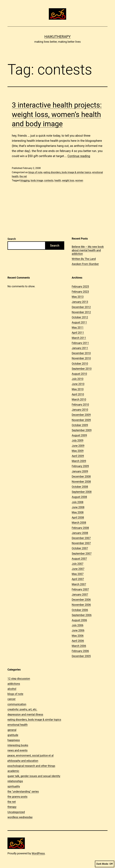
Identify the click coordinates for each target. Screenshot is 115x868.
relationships (15, 781)
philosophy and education (23, 761)
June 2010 (78, 384)
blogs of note (35, 172)
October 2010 (80, 363)
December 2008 (81, 476)
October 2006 (80, 610)
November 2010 (81, 358)
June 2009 (78, 446)
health (58, 180)
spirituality (14, 786)
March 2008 (79, 523)
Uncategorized (16, 812)
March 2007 (79, 584)
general (12, 730)
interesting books (18, 745)
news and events (18, 750)
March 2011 (79, 338)
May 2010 (78, 389)
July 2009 (78, 440)
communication (17, 704)
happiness (14, 740)
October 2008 (80, 487)
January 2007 (80, 594)
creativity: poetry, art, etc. (22, 709)
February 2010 (80, 404)
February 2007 (80, 589)
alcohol (12, 689)
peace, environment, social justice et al (31, 755)
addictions (14, 684)
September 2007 (82, 553)
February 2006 (80, 651)
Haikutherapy (57, 37)
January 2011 (80, 348)
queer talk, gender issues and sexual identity (34, 776)
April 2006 (78, 641)
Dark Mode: (105, 864)
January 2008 (80, 533)
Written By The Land (84, 259)
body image (37, 180)
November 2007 (81, 543)
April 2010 (78, 394)
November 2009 (81, 420)
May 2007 (78, 574)
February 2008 (80, 528)
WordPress (38, 853)
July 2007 (78, 564)
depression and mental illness (25, 714)
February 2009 (80, 466)
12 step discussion (19, 679)
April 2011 (78, 333)
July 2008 (78, 502)
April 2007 (78, 579)
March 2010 (79, 399)
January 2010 (80, 410)
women (79, 180)
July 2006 (78, 625)
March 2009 (79, 461)
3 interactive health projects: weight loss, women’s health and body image (57, 114)
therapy (12, 807)
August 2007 (79, 559)
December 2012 (81, 307)
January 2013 (80, 302)
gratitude (13, 735)
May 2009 (78, 451)
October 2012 (80, 317)
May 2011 (78, 327)
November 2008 (81, 482)
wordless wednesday (20, 817)
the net (23, 176)
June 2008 (78, 507)
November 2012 (81, 312)
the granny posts (17, 797)
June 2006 (78, 630)
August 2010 (79, 374)
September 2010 (82, 369)
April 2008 (78, 517)
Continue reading (79, 156)
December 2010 (81, 353)
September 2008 (82, 492)
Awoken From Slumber (85, 264)
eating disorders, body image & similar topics (67, 172)
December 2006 (81, 600)
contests (49, 180)
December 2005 (81, 656)
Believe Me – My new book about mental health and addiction (88, 250)
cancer (12, 699)
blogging (25, 180)
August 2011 (79, 322)
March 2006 (79, 646)
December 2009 (81, 415)
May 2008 (78, 512)
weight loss (68, 180)
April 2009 (78, 456)
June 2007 (78, 569)
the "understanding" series (23, 791)
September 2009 (82, 430)
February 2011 (80, 343)
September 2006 (82, 615)
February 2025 (80, 286)
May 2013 (78, 297)
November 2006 (81, 605)
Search (12, 239)
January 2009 (80, 471)
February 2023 (80, 292)
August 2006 (79, 620)
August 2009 (79, 435)
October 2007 (80, 548)
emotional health (18, 725)
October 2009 (80, 425)
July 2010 (78, 379)
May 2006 (78, 636)
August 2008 (79, 497)
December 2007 (81, 538)
